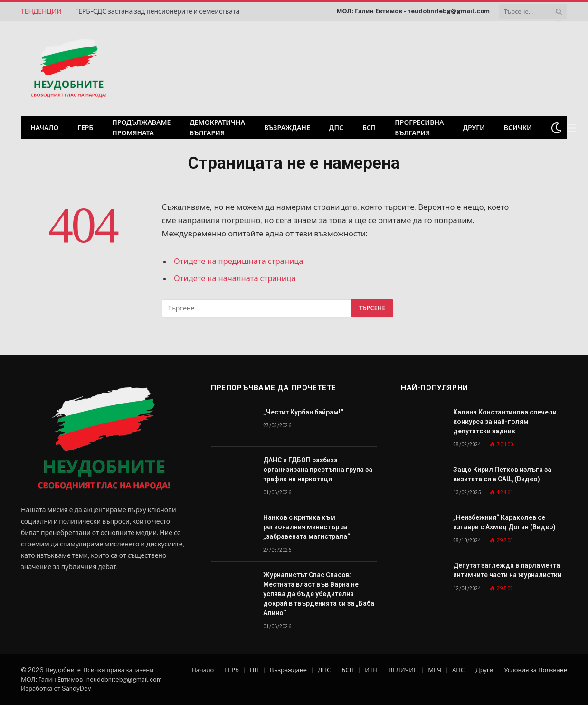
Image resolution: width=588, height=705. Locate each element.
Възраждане (287, 128)
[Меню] (572, 128)
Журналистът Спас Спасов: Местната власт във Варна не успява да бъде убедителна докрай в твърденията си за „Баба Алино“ (319, 594)
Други (474, 128)
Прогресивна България (419, 128)
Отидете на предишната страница (239, 261)
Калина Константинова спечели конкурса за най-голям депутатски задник (505, 422)
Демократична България (217, 128)
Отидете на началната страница (235, 278)
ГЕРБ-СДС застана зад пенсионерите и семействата (157, 11)
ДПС (336, 128)
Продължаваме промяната (141, 128)
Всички (518, 128)
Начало (44, 128)
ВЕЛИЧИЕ (403, 670)
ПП (254, 670)
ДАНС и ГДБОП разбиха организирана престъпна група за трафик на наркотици (318, 470)
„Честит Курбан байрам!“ (303, 412)
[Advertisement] (446, 67)
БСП (369, 128)
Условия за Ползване (536, 670)
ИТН (371, 670)
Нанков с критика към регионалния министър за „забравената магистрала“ (307, 527)
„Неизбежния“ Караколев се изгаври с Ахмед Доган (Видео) (504, 522)
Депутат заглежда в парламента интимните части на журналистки (507, 570)
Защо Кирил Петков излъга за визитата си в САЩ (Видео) (502, 474)
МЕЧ (435, 670)
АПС (458, 670)
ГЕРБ (85, 128)
